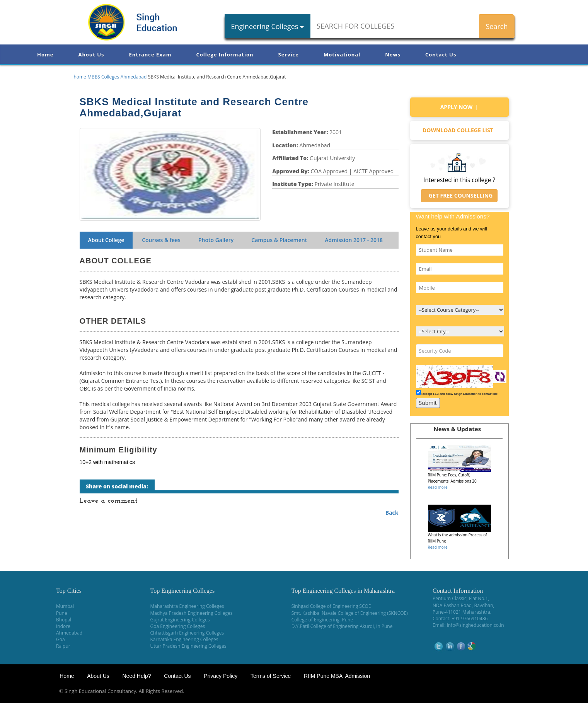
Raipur (63, 646)
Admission (354, 240)
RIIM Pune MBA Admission (337, 676)
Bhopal (64, 620)
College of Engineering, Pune (322, 620)
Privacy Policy (221, 676)
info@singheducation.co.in (476, 625)
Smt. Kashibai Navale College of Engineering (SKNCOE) (350, 613)
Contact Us (441, 55)
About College (106, 240)
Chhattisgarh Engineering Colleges (187, 633)
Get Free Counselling (459, 195)
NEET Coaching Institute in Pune (493, 691)
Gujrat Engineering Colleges (180, 620)
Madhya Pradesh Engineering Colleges (192, 613)
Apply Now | (459, 107)
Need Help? (137, 676)
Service (289, 55)
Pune (62, 613)
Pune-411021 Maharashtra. (462, 612)
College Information (225, 55)
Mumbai (65, 606)
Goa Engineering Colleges (178, 626)
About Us (91, 55)
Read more (438, 487)
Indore (63, 626)
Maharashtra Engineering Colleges (187, 606)
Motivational (342, 55)
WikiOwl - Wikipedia (557, 691)
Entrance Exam (150, 55)
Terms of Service (271, 676)
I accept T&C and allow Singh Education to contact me (459, 394)
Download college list (459, 130)
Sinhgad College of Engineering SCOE (331, 606)
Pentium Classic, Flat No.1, (461, 598)
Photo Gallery (216, 240)
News (393, 55)
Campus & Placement (279, 240)
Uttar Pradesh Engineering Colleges (188, 646)
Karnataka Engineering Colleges (184, 639)
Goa (61, 639)
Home (45, 55)
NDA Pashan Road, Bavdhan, (464, 605)
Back (392, 513)
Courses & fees (161, 240)
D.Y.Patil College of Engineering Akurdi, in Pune (342, 626)
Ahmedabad (69, 633)
